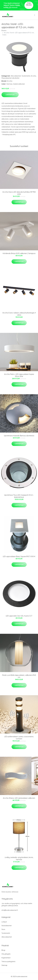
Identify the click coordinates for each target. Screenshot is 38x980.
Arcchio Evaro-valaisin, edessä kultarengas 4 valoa (19, 314)
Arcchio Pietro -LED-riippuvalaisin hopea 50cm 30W (19, 375)
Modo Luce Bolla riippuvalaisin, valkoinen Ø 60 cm (19, 676)
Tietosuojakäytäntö (8, 961)
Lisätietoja (10, 95)
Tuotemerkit (26, 76)
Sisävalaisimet (7, 926)
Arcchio (33, 76)
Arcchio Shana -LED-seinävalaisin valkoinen (19, 798)
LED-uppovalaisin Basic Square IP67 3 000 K (19, 556)
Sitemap (4, 965)
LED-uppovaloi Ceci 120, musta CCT (19, 616)
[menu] (35, 15)
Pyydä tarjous (29, 4)
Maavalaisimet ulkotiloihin (10, 78)
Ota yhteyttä (6, 954)
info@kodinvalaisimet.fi (10, 910)
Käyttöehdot (6, 958)
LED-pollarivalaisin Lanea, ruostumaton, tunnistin (19, 738)
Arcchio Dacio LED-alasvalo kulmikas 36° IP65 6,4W (19, 193)
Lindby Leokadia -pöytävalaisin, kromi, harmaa (19, 858)
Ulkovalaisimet (16, 76)
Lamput (4, 922)
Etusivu (4, 30)
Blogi (3, 950)
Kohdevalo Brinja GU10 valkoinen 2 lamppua (19, 253)
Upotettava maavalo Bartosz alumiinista (19, 436)
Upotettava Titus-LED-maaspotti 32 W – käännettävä (19, 496)
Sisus (3, 929)
